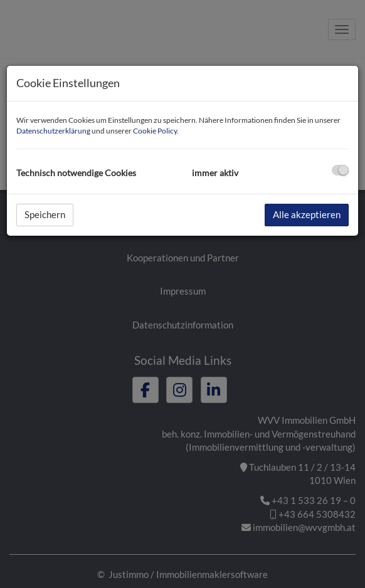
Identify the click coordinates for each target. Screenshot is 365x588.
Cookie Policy (155, 131)
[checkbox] (340, 170)
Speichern (45, 214)
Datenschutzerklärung (53, 131)
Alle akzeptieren (307, 214)
